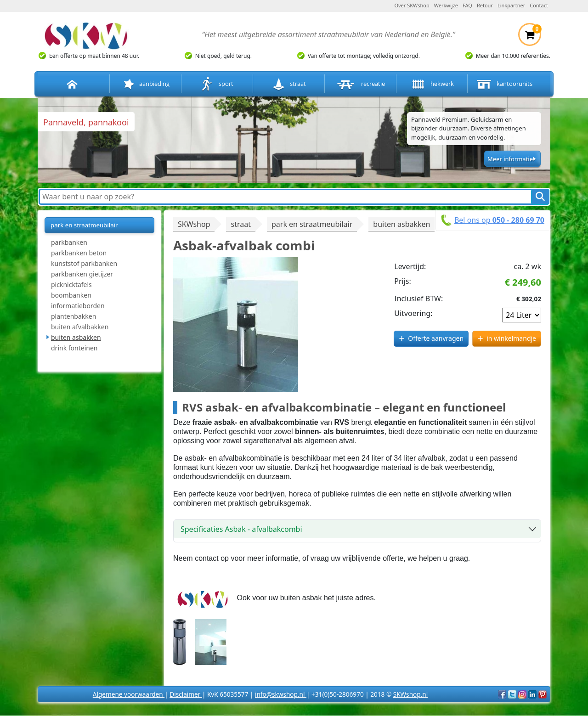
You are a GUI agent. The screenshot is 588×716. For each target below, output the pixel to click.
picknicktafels (71, 285)
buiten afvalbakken (80, 327)
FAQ (467, 5)
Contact (539, 5)
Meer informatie (510, 159)
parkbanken (69, 242)
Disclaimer (186, 694)
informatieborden (78, 306)
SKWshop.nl (410, 694)
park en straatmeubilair (84, 225)
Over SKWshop (412, 5)
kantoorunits (503, 84)
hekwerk (432, 84)
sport (217, 84)
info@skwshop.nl (281, 694)
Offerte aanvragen (436, 338)
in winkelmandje (511, 338)
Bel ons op (499, 220)
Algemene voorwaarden (129, 694)
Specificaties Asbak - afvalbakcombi (241, 529)
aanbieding (146, 84)
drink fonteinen (74, 348)
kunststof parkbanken (84, 263)
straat (289, 84)
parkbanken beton (79, 253)
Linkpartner (511, 5)
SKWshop (194, 224)
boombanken (71, 295)
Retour (485, 5)
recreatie (360, 84)
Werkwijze (446, 5)
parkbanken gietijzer (82, 274)
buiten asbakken (76, 337)
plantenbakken (73, 316)
